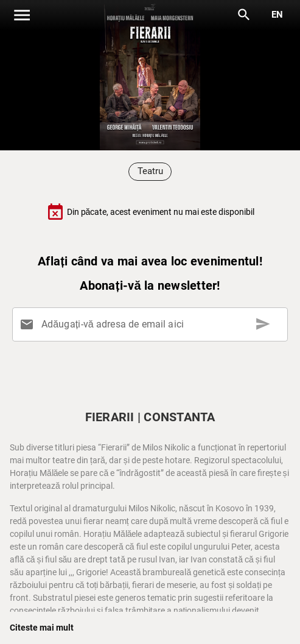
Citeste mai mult (42, 628)
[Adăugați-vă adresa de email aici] (152, 324)
